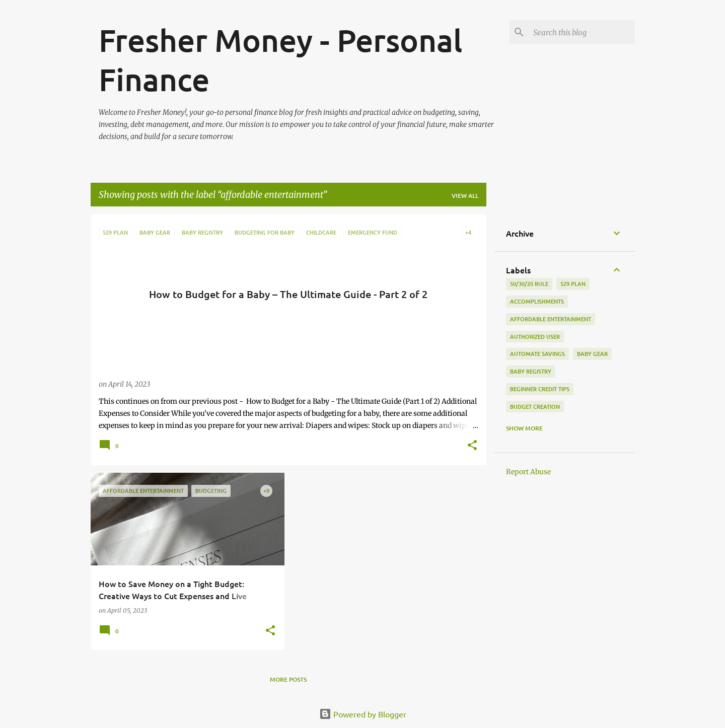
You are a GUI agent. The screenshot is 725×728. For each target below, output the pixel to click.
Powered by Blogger (363, 714)
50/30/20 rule (529, 284)
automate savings (537, 354)
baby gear (592, 354)
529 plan (573, 284)
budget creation (535, 407)
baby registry (531, 371)
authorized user (535, 337)
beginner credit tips (540, 389)
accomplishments (537, 301)
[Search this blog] (582, 32)
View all (465, 196)
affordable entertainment (551, 319)
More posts (288, 679)
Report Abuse (528, 472)
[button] (472, 446)
